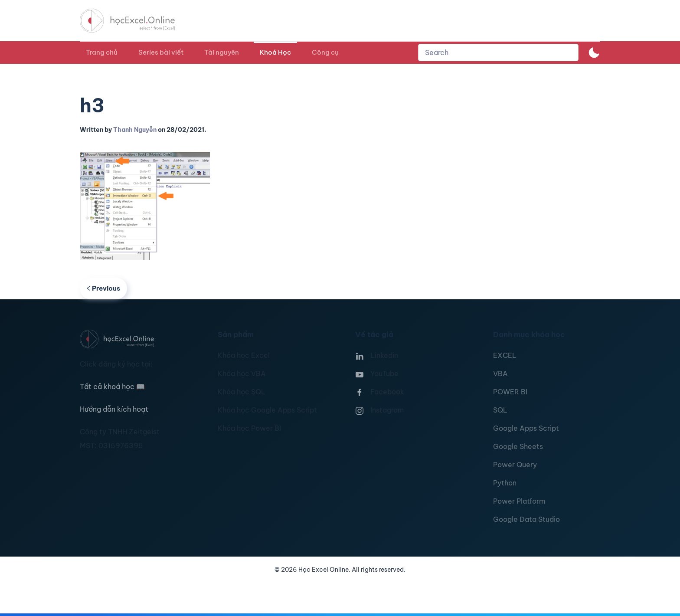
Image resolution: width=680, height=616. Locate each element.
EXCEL (505, 355)
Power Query (515, 465)
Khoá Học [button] (275, 52)
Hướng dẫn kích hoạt (114, 409)
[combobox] (498, 52)
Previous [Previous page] (103, 288)
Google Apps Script (526, 428)
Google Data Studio (526, 519)
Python (505, 483)
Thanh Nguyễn (135, 130)
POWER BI (510, 392)
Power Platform (519, 501)
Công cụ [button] (325, 52)
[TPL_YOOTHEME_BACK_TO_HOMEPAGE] (135, 21)
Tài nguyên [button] (222, 52)
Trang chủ (102, 52)
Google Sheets (518, 446)
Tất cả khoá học (112, 387)
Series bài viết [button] (161, 52)
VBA (500, 374)
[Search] (498, 52)
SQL (500, 410)
